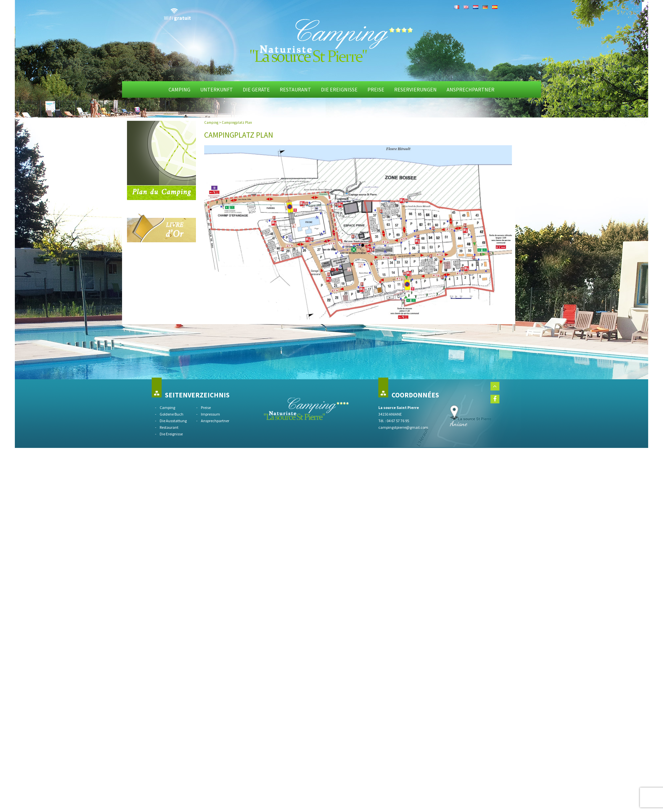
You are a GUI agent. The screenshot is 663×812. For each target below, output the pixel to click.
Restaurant (295, 89)
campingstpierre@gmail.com (403, 427)
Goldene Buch (172, 414)
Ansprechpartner (471, 89)
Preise (376, 89)
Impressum (210, 414)
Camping (179, 89)
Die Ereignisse (339, 89)
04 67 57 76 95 (398, 421)
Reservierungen (415, 89)
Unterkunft (217, 89)
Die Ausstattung (173, 421)
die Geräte (256, 89)
